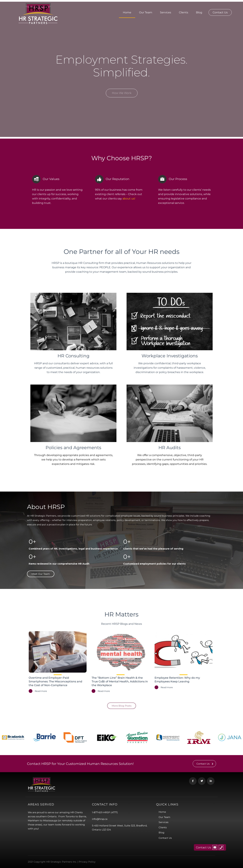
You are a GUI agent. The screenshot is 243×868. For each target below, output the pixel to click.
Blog (199, 12)
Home (127, 12)
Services (166, 12)
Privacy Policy (87, 862)
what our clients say (115, 199)
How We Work (122, 93)
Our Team (146, 12)
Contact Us (220, 12)
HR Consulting (73, 356)
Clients (184, 12)
